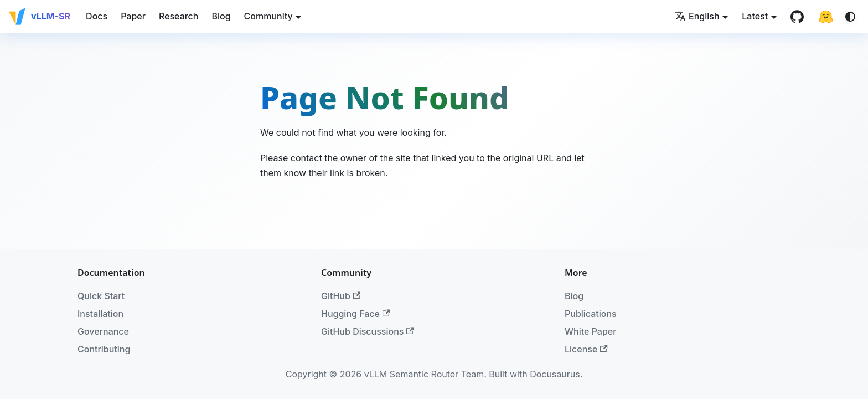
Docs (97, 16)
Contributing (104, 349)
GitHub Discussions (368, 331)
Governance (103, 331)
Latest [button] (755, 16)
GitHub (341, 296)
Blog (221, 16)
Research (179, 16)
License (586, 349)
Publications (591, 314)
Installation (100, 314)
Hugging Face (355, 314)
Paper (133, 16)
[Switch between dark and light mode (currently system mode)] (850, 17)
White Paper (590, 331)
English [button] (697, 16)
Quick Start (101, 296)
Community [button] (268, 16)
